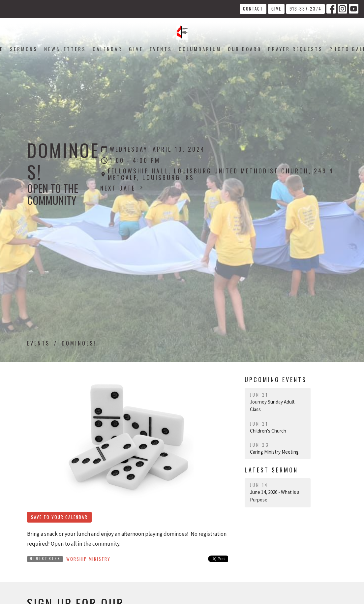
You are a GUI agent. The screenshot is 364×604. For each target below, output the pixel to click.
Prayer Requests (295, 49)
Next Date (122, 188)
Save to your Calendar (59, 517)
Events (161, 49)
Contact (253, 9)
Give (276, 9)
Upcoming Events (276, 379)
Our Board (245, 49)
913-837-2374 (305, 9)
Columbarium (200, 49)
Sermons (24, 49)
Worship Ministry (88, 559)
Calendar (107, 49)
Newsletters (65, 49)
